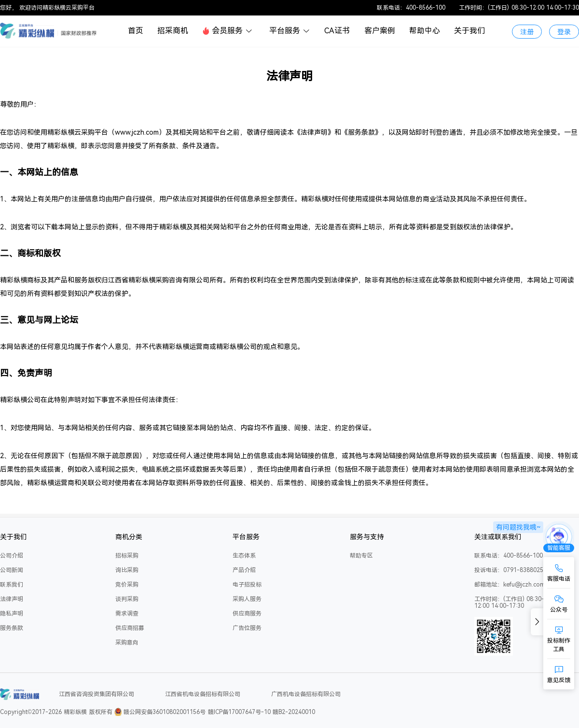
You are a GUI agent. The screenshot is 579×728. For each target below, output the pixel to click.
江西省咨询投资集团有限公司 (96, 694)
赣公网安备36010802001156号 (165, 712)
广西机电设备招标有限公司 (306, 694)
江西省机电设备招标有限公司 (203, 694)
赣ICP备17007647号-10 (239, 712)
